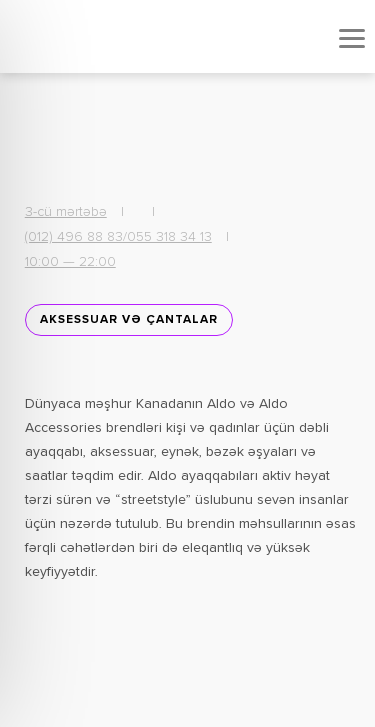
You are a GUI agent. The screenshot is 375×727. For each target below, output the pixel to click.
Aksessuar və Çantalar (129, 320)
